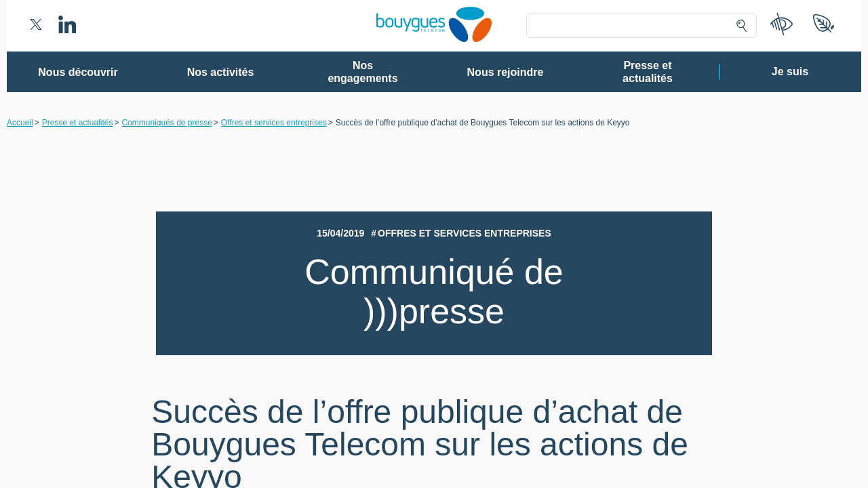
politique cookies (607, 386)
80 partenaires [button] (340, 159)
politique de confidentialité (516, 386)
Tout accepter (490, 417)
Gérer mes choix (390, 417)
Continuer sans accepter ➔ (631, 73)
